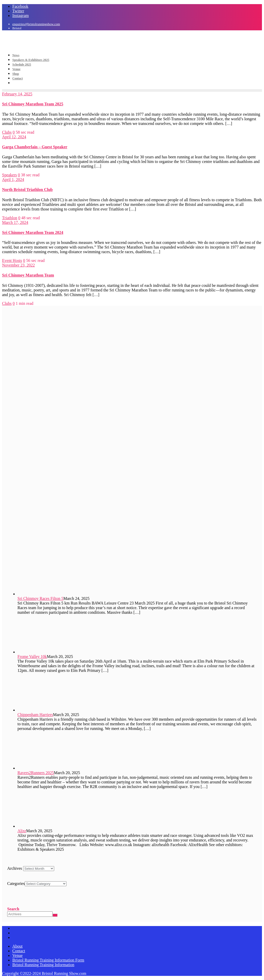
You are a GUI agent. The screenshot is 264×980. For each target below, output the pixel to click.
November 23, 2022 (18, 265)
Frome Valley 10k (32, 657)
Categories (16, 883)
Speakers (10, 175)
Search (13, 909)
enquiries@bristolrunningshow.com (36, 24)
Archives (15, 868)
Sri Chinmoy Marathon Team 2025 (33, 104)
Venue (17, 955)
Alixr (22, 831)
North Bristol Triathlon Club (27, 190)
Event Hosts (12, 260)
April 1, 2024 (13, 180)
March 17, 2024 (15, 222)
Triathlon (10, 218)
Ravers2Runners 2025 (36, 773)
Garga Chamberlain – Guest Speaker (35, 147)
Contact (19, 951)
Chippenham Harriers (35, 715)
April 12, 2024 (14, 137)
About (17, 946)
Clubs (7, 132)
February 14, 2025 (17, 94)
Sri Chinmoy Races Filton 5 (40, 598)
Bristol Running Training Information (43, 965)
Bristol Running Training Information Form (48, 960)
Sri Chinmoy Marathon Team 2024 (33, 232)
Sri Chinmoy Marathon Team (28, 275)
